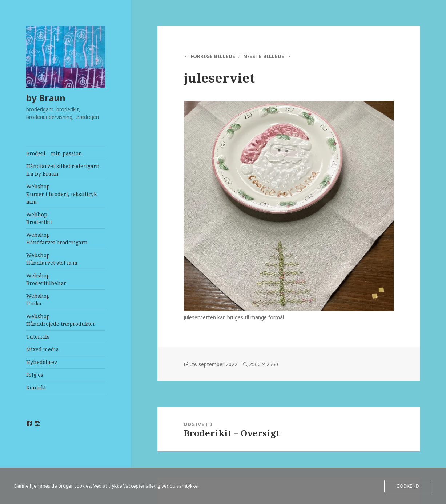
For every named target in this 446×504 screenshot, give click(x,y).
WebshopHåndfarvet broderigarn (57, 239)
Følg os (35, 375)
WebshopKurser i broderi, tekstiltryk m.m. (61, 194)
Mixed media (43, 349)
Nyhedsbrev (42, 362)
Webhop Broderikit (39, 218)
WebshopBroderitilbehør (46, 279)
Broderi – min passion (54, 153)
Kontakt (36, 387)
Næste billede (264, 56)
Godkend (408, 486)
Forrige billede (213, 56)
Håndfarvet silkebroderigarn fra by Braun (63, 170)
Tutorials (38, 337)
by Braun (46, 98)
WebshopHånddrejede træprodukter (61, 320)
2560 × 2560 (264, 364)
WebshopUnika (38, 300)
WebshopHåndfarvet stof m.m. (52, 259)
